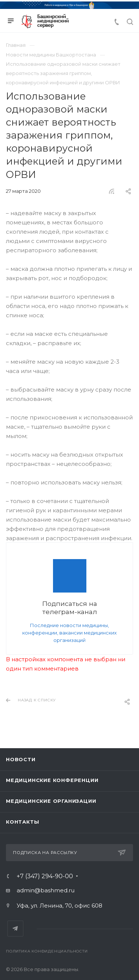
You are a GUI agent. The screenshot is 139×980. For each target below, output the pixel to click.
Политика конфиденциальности (47, 951)
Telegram (15, 929)
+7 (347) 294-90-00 (45, 876)
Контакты (22, 822)
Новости (21, 759)
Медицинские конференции (52, 780)
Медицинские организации (51, 801)
